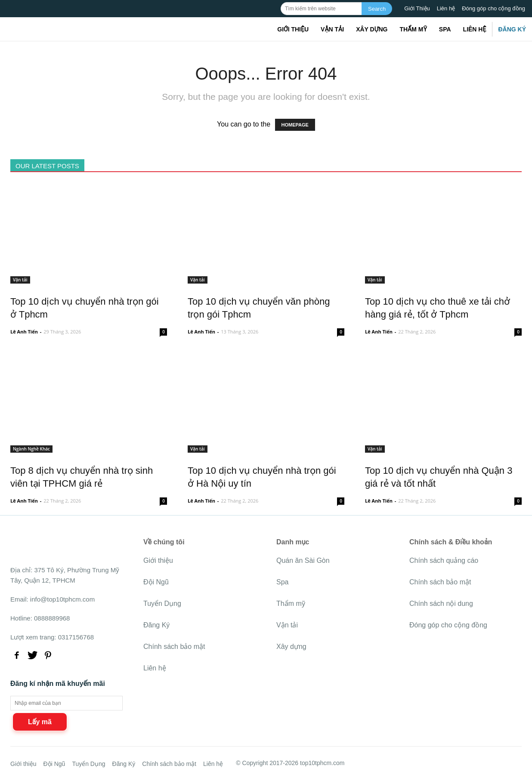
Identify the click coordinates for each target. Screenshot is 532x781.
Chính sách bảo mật (174, 647)
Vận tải (332, 29)
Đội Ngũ (156, 582)
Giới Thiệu (417, 8)
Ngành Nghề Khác (31, 449)
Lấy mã (40, 722)
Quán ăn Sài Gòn (303, 560)
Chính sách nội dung (441, 603)
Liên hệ (446, 8)
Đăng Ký (512, 29)
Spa (445, 29)
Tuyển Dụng (162, 603)
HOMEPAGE (295, 125)
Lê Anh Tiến (24, 332)
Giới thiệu (293, 29)
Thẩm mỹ (413, 29)
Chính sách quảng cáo (444, 560)
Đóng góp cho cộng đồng (493, 8)
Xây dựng (372, 29)
